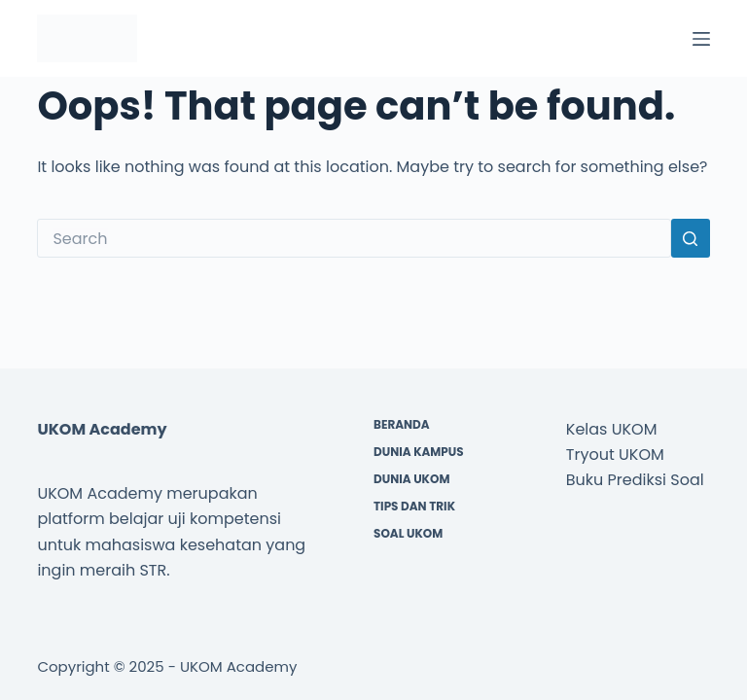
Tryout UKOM (615, 455)
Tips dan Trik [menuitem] (414, 507)
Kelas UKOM (612, 429)
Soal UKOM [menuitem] (408, 534)
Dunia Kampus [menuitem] (419, 452)
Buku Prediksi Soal (635, 480)
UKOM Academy (239, 666)
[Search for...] (354, 238)
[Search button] (691, 238)
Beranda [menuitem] (402, 425)
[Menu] (701, 39)
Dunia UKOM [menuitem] (411, 479)
